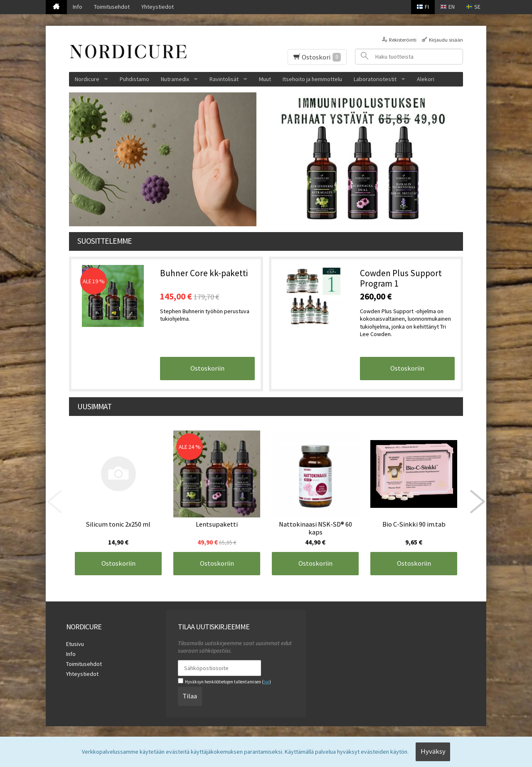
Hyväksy (433, 751)
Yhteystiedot (158, 7)
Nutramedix (175, 79)
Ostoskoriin (207, 368)
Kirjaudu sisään (446, 40)
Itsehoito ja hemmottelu (312, 79)
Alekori (426, 79)
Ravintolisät (224, 79)
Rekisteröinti (403, 40)
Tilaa (190, 696)
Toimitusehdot (112, 7)
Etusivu (75, 644)
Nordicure (87, 79)
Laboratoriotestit (375, 79)
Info (78, 7)
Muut (265, 79)
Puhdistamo (134, 79)
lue (266, 682)
